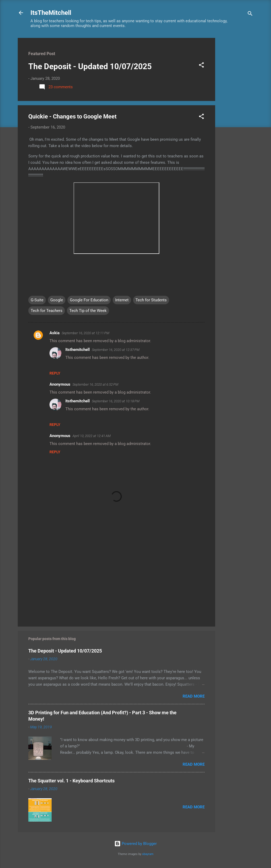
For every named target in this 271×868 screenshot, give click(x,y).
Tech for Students (151, 300)
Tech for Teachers (47, 311)
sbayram (148, 854)
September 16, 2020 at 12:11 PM (85, 333)
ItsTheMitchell (51, 13)
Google (57, 300)
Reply (55, 373)
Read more (194, 696)
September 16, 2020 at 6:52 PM (95, 384)
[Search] (250, 14)
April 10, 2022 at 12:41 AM (92, 436)
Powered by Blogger (135, 844)
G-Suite (37, 300)
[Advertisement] (236, 117)
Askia (55, 333)
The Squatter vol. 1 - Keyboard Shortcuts (71, 781)
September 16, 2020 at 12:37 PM (116, 350)
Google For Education (89, 300)
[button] (201, 66)
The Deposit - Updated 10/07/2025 (90, 66)
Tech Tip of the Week (88, 311)
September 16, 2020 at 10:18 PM (116, 401)
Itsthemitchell (78, 350)
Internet (122, 300)
